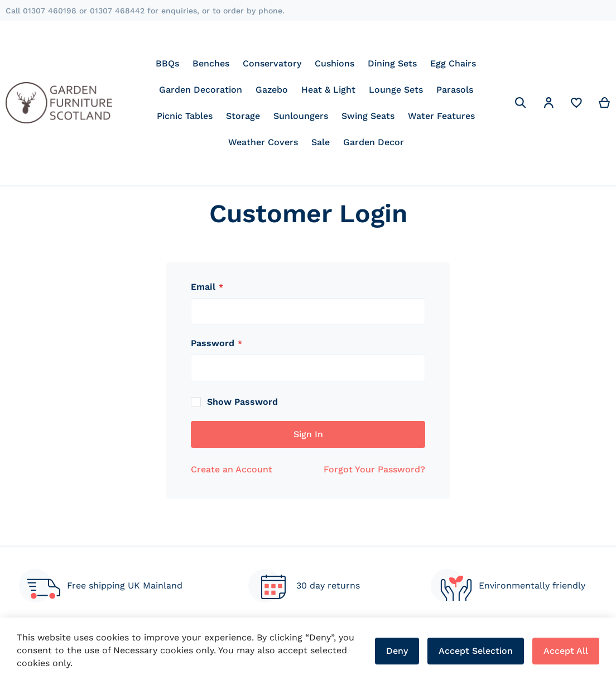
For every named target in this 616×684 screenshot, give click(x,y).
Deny (397, 651)
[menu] (316, 103)
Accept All (566, 651)
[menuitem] (167, 63)
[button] (548, 105)
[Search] (521, 103)
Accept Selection (476, 651)
